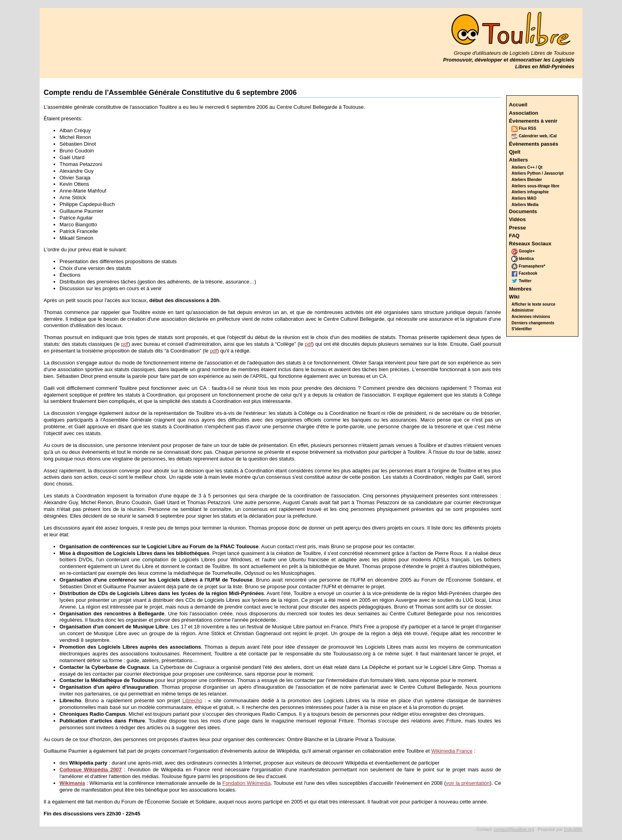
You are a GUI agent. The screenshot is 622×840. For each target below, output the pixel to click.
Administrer (523, 310)
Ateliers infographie (530, 192)
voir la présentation (468, 783)
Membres (520, 289)
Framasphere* (528, 266)
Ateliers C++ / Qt (527, 167)
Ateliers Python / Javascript (538, 173)
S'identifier (522, 329)
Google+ (523, 251)
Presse (517, 228)
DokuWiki (573, 829)
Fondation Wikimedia (246, 783)
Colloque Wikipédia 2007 (91, 770)
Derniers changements (533, 323)
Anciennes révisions (531, 317)
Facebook (524, 273)
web (543, 136)
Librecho (192, 700)
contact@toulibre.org (514, 829)
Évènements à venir (533, 121)
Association (524, 113)
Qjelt (515, 152)
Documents (523, 211)
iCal (553, 136)
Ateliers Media (525, 205)
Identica (523, 259)
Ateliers (518, 160)
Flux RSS (524, 128)
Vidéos (517, 219)
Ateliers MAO (524, 198)
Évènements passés (534, 144)
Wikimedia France (452, 751)
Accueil (518, 105)
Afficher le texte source (534, 304)
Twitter (521, 281)
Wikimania (72, 783)
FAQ (514, 236)
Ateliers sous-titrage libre (536, 186)
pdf (125, 344)
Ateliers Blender (527, 180)
